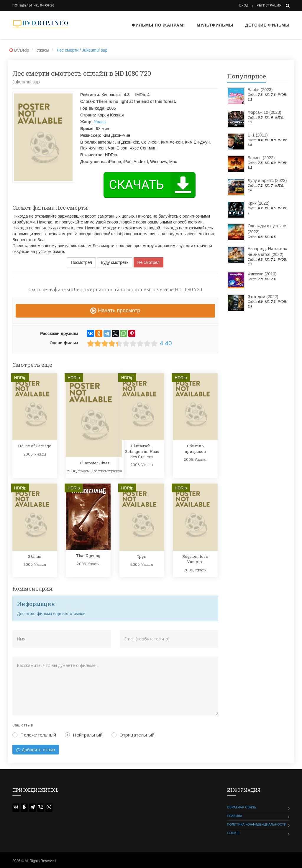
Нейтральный (84, 735)
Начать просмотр (115, 310)
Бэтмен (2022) (261, 158)
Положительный (34, 735)
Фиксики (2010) (262, 274)
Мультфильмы (215, 25)
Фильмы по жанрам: (158, 25)
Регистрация (269, 5)
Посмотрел (81, 262)
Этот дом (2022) (263, 297)
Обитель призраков (195, 448)
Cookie (233, 833)
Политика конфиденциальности (257, 824)
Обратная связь (242, 807)
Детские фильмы (267, 25)
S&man (35, 556)
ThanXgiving (88, 555)
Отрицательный (133, 735)
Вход (244, 5)
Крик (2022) (259, 203)
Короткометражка (107, 471)
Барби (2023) (260, 90)
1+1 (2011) (258, 135)
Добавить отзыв (36, 750)
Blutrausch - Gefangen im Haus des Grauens (142, 451)
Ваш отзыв (23, 725)
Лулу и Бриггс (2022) (267, 180)
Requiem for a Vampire (195, 559)
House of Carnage (35, 446)
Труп (142, 556)
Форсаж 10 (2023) (265, 112)
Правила (235, 816)
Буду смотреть (115, 262)
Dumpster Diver (95, 463)
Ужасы (100, 122)
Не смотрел (149, 262)
